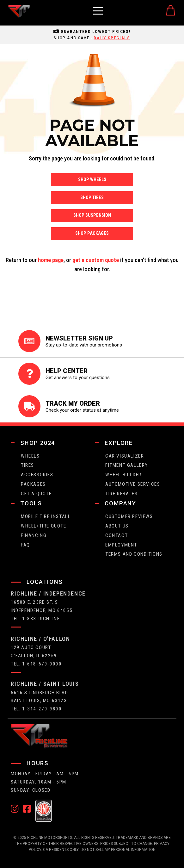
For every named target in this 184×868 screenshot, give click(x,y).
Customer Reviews (129, 516)
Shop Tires (92, 198)
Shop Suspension (92, 215)
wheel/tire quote (44, 526)
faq (25, 545)
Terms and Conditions (134, 554)
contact (117, 535)
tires (28, 465)
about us (117, 526)
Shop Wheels (92, 180)
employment (121, 545)
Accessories (37, 475)
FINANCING (34, 535)
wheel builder (123, 475)
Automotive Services (133, 484)
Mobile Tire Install (46, 516)
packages (33, 484)
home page (51, 260)
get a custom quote (96, 260)
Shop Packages (92, 233)
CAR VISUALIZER (125, 456)
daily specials (112, 38)
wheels (30, 456)
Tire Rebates (121, 494)
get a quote (36, 494)
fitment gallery (127, 465)
